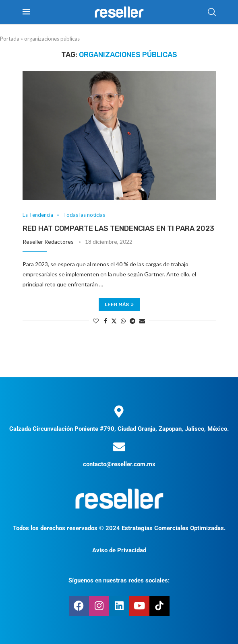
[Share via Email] (142, 321)
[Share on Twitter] (114, 321)
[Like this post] (96, 321)
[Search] (212, 12)
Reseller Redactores (48, 242)
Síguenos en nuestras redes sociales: (119, 580)
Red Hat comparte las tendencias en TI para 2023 (118, 228)
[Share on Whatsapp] (123, 321)
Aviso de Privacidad (119, 550)
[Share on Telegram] (132, 321)
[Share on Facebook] (106, 321)
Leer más (119, 305)
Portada (10, 39)
